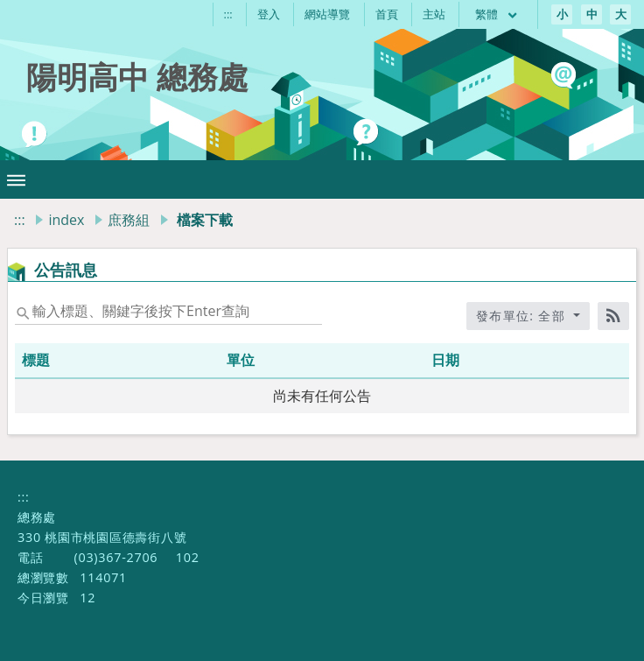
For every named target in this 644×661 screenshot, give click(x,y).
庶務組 (129, 220)
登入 (269, 14)
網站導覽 (327, 14)
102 (188, 557)
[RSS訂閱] (613, 316)
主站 (434, 14)
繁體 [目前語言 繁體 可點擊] (497, 14)
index (66, 220)
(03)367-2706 (115, 557)
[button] (16, 179)
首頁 (387, 14)
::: (228, 14)
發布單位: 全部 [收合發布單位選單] (523, 316)
